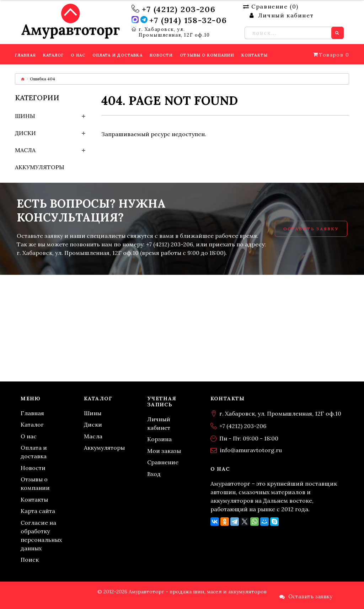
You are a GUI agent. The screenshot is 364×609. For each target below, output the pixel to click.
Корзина (159, 439)
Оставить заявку (311, 229)
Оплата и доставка (34, 452)
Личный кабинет (159, 423)
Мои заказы (164, 451)
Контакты (34, 500)
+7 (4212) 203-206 (179, 9)
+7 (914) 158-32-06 (188, 20)
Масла (25, 150)
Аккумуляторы (40, 167)
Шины (25, 116)
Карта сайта (38, 511)
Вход (154, 474)
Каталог (32, 424)
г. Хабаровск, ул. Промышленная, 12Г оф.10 (174, 32)
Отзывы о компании (35, 484)
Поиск (30, 560)
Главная (32, 413)
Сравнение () (271, 6)
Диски (25, 133)
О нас (29, 436)
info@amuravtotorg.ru (251, 450)
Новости (33, 468)
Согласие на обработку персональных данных (41, 535)
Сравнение (163, 462)
